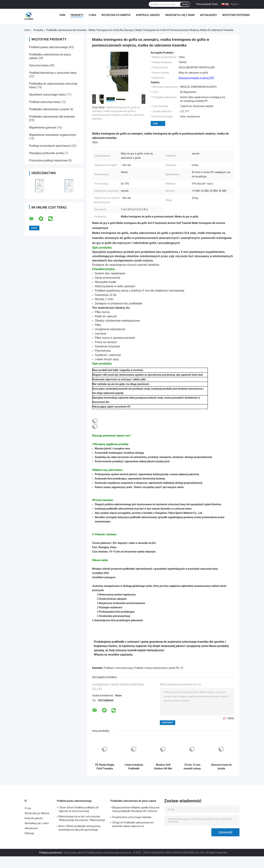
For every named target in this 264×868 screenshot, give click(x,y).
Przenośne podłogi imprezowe (48, 160)
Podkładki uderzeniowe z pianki (49, 109)
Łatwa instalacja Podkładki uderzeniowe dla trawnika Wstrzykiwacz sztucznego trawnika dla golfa (134, 767)
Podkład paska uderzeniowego (49, 47)
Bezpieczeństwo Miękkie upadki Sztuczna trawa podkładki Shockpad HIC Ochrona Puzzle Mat (136, 810)
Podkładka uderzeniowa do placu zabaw (133, 801)
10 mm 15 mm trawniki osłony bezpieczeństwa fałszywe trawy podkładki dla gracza (192, 767)
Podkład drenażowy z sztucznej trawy (53, 73)
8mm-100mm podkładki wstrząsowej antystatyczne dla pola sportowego (80, 828)
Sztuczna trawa (39, 65)
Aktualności (208, 15)
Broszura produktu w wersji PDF (196, 78)
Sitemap (29, 833)
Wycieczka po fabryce (116, 15)
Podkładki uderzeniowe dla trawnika (66, 30)
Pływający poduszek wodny (47, 153)
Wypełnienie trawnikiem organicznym (53, 135)
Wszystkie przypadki (236, 15)
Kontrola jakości (148, 15)
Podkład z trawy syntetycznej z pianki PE (157, 668)
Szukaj (185, 4)
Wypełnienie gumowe (43, 128)
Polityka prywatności (51, 853)
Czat (155, 123)
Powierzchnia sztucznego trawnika (132, 817)
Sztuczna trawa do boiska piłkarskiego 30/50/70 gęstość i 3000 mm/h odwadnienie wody (221, 767)
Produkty (77, 15)
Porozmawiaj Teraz (207, 4)
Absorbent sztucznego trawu (47, 95)
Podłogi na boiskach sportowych (50, 146)
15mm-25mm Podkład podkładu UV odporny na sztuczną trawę (79, 809)
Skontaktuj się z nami (180, 15)
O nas (92, 15)
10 (182, 668)
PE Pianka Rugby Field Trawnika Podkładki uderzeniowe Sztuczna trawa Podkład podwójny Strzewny (105, 767)
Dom (62, 15)
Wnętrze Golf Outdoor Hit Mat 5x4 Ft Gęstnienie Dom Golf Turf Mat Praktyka (163, 767)
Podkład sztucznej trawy (45, 102)
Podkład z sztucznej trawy (118, 668)
